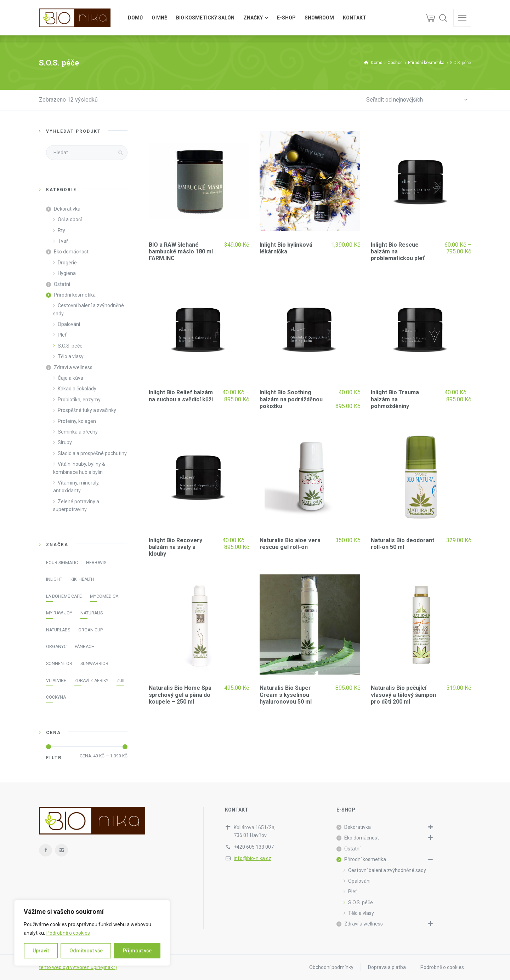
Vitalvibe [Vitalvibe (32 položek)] (56, 681)
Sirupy (65, 442)
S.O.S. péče (70, 346)
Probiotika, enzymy (79, 400)
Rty (61, 230)
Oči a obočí (70, 219)
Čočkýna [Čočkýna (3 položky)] (56, 697)
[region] (92, 933)
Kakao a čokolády (77, 389)
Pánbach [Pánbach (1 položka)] (85, 647)
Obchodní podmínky (331, 967)
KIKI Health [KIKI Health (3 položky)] (82, 579)
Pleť (62, 335)
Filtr (54, 758)
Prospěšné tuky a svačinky (87, 410)
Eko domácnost (71, 252)
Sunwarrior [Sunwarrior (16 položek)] (94, 664)
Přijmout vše (137, 951)
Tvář (63, 241)
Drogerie (67, 263)
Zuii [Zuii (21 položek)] (120, 681)
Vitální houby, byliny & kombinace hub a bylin (79, 468)
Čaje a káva (70, 378)
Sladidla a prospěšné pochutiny (92, 453)
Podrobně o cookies (68, 933)
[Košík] (430, 18)
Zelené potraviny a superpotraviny (76, 505)
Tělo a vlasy (71, 356)
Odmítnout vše (86, 951)
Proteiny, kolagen (77, 421)
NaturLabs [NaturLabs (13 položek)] (58, 630)
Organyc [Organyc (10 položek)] (56, 647)
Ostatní (62, 284)
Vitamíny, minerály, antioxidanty (76, 487)
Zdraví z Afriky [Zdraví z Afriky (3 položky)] (91, 681)
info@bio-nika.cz (253, 858)
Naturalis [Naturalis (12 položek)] (92, 613)
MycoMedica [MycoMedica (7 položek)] (104, 596)
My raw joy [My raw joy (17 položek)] (59, 613)
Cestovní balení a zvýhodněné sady (89, 309)
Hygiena (67, 273)
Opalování (69, 324)
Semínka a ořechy (78, 432)
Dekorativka (67, 209)
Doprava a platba (387, 967)
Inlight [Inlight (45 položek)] (54, 579)
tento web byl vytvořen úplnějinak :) (78, 967)
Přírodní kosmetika (75, 295)
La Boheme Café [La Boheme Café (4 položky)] (64, 596)
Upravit (41, 951)
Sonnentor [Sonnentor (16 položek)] (59, 664)
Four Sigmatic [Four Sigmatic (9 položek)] (62, 563)
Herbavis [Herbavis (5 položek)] (96, 563)
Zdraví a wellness (73, 367)
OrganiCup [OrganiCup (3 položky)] (90, 630)
